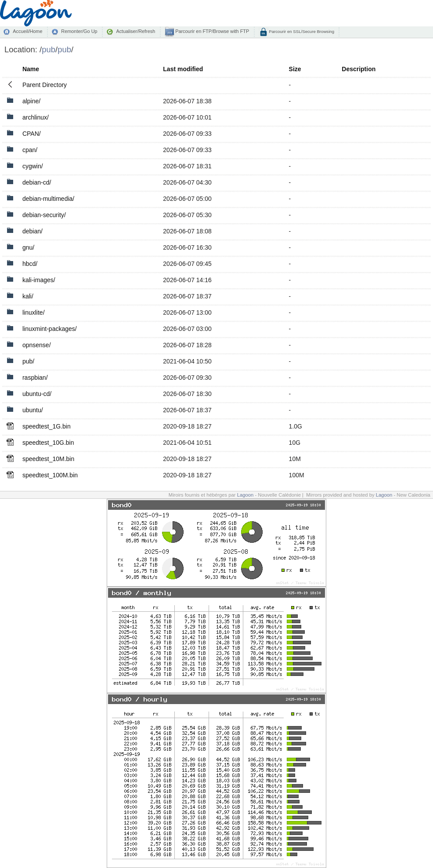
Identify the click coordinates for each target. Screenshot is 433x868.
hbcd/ (30, 264)
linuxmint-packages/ (50, 329)
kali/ (28, 296)
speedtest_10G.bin (48, 443)
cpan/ (30, 150)
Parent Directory (45, 85)
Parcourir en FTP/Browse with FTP (211, 31)
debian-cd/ (37, 182)
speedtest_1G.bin (47, 426)
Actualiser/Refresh (135, 31)
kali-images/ (39, 280)
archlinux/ (36, 117)
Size (295, 69)
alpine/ (31, 101)
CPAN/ (32, 134)
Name (31, 69)
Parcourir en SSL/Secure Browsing (301, 31)
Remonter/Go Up (79, 31)
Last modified (183, 69)
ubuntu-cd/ (37, 394)
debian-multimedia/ (48, 199)
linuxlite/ (34, 312)
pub (49, 49)
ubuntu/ (33, 410)
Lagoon (245, 495)
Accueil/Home (27, 31)
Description (359, 69)
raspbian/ (35, 378)
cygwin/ (33, 166)
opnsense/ (37, 345)
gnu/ (28, 247)
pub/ (28, 361)
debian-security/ (44, 215)
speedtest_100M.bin (50, 475)
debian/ (32, 231)
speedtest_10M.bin (48, 459)
